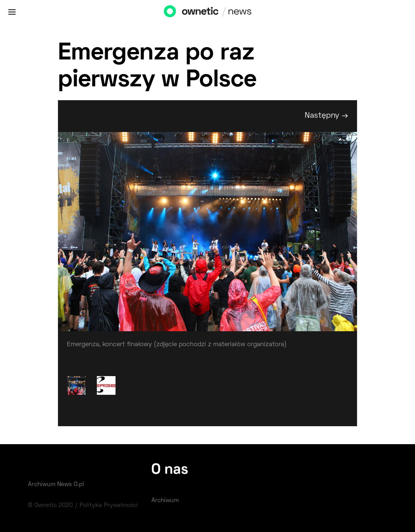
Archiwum (165, 501)
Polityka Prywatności (109, 505)
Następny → (326, 116)
